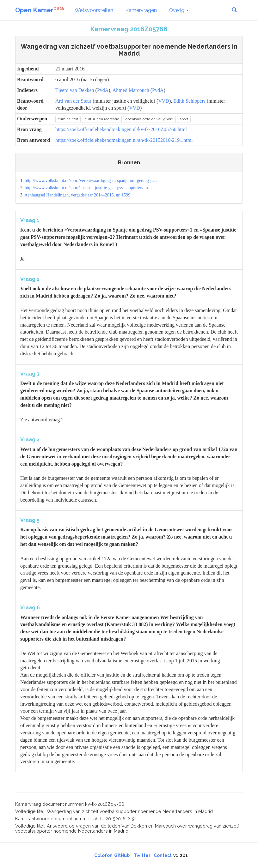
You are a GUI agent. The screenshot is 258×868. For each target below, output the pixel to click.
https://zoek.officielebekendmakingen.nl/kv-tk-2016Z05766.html (121, 129)
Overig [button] (179, 10)
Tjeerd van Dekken (75, 90)
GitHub (122, 855)
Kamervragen (141, 10)
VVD (164, 101)
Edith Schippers (189, 101)
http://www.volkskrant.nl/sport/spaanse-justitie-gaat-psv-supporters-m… (89, 188)
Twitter (142, 855)
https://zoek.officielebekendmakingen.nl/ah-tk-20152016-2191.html (124, 140)
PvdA (103, 90)
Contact (163, 855)
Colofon (103, 855)
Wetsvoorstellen (94, 10)
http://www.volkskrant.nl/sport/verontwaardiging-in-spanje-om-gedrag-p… (91, 181)
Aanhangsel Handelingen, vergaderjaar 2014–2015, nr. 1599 (77, 195)
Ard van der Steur (73, 101)
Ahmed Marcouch (131, 90)
